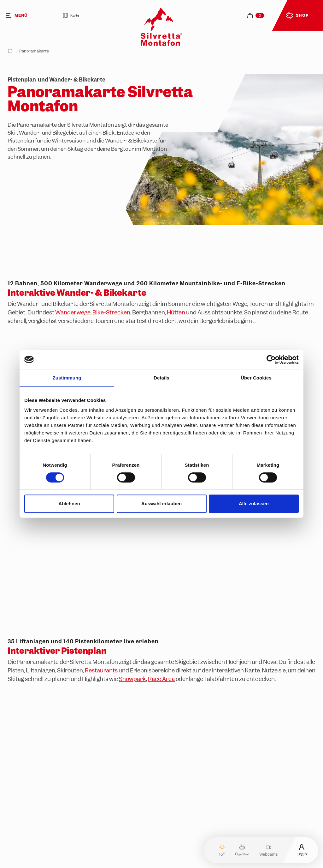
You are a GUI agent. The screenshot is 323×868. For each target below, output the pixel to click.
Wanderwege (73, 312)
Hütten (176, 312)
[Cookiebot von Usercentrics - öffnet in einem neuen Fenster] (271, 360)
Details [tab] (161, 378)
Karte (71, 15)
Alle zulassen (254, 504)
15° (222, 850)
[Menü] (26, 15)
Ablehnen (69, 504)
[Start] (10, 51)
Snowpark (132, 679)
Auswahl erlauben (161, 504)
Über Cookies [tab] (256, 378)
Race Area (161, 679)
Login (302, 850)
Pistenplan (21, 141)
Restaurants (101, 670)
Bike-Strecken (111, 312)
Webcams (268, 850)
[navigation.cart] (256, 15)
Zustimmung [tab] (67, 378)
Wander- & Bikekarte (131, 141)
